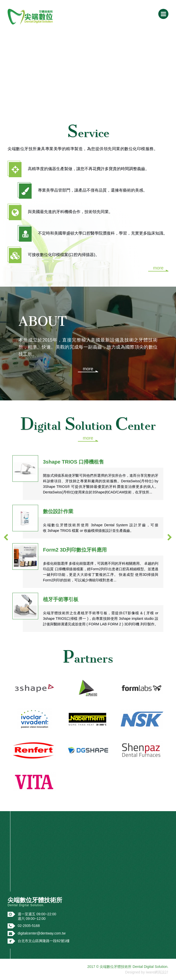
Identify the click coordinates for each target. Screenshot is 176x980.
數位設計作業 (58, 511)
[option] (88, 540)
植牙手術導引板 (61, 599)
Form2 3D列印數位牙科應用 (75, 550)
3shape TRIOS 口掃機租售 (73, 462)
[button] (6, 537)
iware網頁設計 (157, 972)
